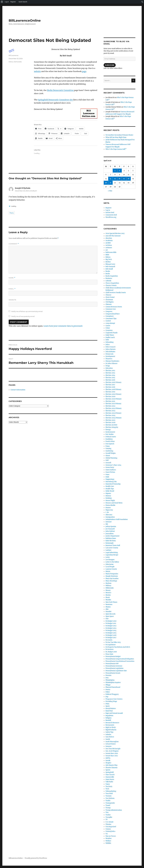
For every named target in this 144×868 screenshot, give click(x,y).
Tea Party (109, 786)
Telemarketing (111, 791)
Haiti (107, 477)
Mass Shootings (111, 581)
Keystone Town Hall (113, 545)
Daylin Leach (110, 337)
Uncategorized (111, 827)
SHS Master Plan (111, 765)
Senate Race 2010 (112, 753)
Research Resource (112, 723)
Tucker (108, 815)
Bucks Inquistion (112, 276)
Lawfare (108, 550)
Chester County (111, 285)
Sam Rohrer (110, 737)
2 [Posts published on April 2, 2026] (119, 171)
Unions (108, 829)
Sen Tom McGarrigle (113, 749)
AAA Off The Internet (113, 236)
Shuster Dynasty (111, 768)
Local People (110, 567)
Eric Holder (110, 434)
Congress (109, 311)
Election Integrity (112, 427)
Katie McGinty (111, 541)
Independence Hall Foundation (117, 519)
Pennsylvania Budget (113, 656)
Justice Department (112, 536)
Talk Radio (109, 782)
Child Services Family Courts (116, 293)
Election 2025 (110, 420)
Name (12, 278)
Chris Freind (110, 297)
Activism (109, 245)
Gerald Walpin (111, 453)
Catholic (108, 281)
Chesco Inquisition (112, 283)
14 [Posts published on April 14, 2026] (110, 179)
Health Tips (110, 489)
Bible (107, 255)
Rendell (108, 720)
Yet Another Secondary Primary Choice (119, 135)
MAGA (108, 571)
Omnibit (108, 612)
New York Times (111, 602)
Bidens (108, 257)
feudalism (109, 439)
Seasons (109, 746)
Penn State (109, 654)
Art (107, 250)
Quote (108, 706)
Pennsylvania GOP (112, 664)
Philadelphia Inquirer (113, 682)
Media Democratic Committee (60, 90)
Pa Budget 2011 (111, 623)
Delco (11, 62)
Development (110, 356)
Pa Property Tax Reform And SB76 (118, 647)
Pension (108, 675)
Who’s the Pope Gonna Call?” (116, 149)
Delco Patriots (111, 349)
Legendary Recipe (112, 555)
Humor (108, 508)
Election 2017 (110, 385)
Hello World (110, 491)
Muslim (108, 600)
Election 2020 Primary (113, 399)
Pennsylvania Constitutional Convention (120, 661)
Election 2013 (110, 373)
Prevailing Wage (111, 701)
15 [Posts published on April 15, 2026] (115, 179)
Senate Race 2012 (112, 756)
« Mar (110, 191)
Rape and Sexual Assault (114, 713)
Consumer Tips (111, 319)
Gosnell (108, 463)
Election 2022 (110, 406)
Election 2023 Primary (113, 413)
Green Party (110, 467)
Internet (109, 522)
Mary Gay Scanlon (112, 578)
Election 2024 (110, 415)
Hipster (108, 493)
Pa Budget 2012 (111, 626)
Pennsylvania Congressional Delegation (120, 659)
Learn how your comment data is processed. (63, 326)
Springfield (110, 772)
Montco (108, 593)
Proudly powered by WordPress (36, 858)
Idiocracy (109, 515)
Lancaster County (112, 548)
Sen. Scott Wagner (112, 751)
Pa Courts (109, 640)
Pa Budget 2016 (111, 635)
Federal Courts (111, 437)
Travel (108, 805)
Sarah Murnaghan (112, 742)
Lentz (108, 557)
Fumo (108, 446)
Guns (107, 475)
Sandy (108, 739)
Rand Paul (109, 711)
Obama (108, 607)
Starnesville (110, 777)
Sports (108, 770)
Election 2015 (110, 378)
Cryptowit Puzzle (111, 333)
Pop (107, 697)
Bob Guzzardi (110, 267)
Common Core (111, 309)
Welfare (108, 841)
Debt (107, 340)
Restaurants (110, 725)
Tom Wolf (109, 794)
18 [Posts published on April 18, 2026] (128, 179)
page (84, 71)
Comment (14, 244)
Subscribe (110, 65)
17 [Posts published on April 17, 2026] (124, 179)
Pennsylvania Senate (113, 673)
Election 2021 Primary (113, 404)
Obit (107, 609)
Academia (109, 241)
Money (108, 590)
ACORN (108, 243)
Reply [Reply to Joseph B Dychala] (12, 213)
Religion (109, 718)
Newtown (109, 604)
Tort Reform (110, 798)
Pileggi (108, 685)
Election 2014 (110, 375)
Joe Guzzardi (110, 529)
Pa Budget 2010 (111, 621)
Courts (108, 326)
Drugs (108, 366)
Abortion (109, 238)
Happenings (110, 479)
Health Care (110, 486)
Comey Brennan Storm (114, 307)
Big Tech (109, 259)
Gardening (109, 451)
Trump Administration (114, 810)
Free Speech (110, 444)
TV (107, 820)
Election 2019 (110, 392)
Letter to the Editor (112, 562)
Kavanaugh (110, 543)
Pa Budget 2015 (111, 633)
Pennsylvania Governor (114, 666)
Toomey (108, 796)
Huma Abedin (110, 505)
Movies (108, 595)
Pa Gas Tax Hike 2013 (113, 642)
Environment (110, 432)
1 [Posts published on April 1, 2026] (115, 171)
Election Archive (111, 425)
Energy (108, 430)
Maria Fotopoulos (112, 574)
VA (107, 834)
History (108, 496)
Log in (108, 210)
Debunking (110, 342)
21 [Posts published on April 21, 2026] (110, 183)
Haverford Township (113, 484)
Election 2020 (110, 397)
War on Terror (111, 836)
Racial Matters (111, 708)
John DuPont (110, 531)
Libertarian (110, 564)
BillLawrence (13, 55)
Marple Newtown (112, 576)
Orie (107, 619)
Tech (107, 789)
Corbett (108, 321)
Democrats (18, 62)
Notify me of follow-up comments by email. (27, 311)
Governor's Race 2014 (113, 465)
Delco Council (110, 347)
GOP (107, 460)
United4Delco (110, 831)
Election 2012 (110, 371)
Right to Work (111, 727)
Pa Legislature (111, 645)
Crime (108, 328)
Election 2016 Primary (113, 382)
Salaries (108, 734)
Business (109, 278)
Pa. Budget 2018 (111, 652)
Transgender (110, 803)
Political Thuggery (112, 694)
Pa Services (110, 649)
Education (109, 368)
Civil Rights (110, 302)
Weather (109, 838)
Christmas (109, 300)
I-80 (107, 512)
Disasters (109, 359)
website (37, 71)
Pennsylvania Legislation (114, 668)
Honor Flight (110, 501)
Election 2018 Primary (113, 389)
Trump (108, 808)
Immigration (110, 517)
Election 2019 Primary (113, 394)
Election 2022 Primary (113, 408)
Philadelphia (110, 680)
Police (108, 692)
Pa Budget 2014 (111, 630)
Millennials (110, 588)
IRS (107, 524)
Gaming (108, 449)
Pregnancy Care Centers (114, 699)
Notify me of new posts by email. (23, 316)
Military (108, 586)
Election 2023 (110, 411)
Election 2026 (110, 423)
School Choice (111, 744)
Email (12, 289)
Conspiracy (110, 316)
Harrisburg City (111, 482)
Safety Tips (109, 732)
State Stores (110, 779)
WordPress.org (111, 217)
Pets (107, 678)
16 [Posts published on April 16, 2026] (120, 179)
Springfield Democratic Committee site (56, 100)
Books (108, 271)
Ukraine (108, 824)
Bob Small (109, 269)
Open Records (110, 614)
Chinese (108, 295)
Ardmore (109, 248)
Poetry (108, 690)
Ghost (108, 456)
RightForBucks (111, 730)
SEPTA (108, 758)
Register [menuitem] (13, 2)
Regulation (109, 716)
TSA (107, 812)
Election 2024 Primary (113, 418)
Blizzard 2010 (110, 264)
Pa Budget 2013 (111, 628)
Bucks (108, 274)
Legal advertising (112, 553)
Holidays (109, 498)
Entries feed (110, 213)
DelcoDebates (110, 352)
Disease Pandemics (112, 361)
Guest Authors (111, 470)
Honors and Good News (114, 503)
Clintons (109, 304)
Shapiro (108, 763)
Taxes (108, 784)
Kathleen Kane (111, 538)
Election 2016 (110, 380)
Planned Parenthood (113, 687)
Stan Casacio (110, 775)
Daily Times (110, 335)
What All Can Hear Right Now (116, 137)
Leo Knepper (110, 560)
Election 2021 (110, 401)
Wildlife (108, 843)
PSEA (107, 704)
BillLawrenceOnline (25, 20)
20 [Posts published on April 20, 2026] (106, 183)
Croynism (109, 330)
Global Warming (111, 458)
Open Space (110, 616)
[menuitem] (2, 2)
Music (108, 597)
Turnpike (109, 817)
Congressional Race (113, 314)
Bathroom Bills (111, 252)
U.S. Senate (109, 822)
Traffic (108, 801)
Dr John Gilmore (111, 363)
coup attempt (110, 323)
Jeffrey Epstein (111, 527)
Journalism (110, 534)
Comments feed (111, 215)
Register (109, 208)
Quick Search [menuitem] (23, 2)
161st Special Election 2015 (115, 233)
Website (12, 300)
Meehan (108, 583)
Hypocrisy (109, 510)
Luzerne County (111, 569)
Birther (108, 262)
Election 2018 (110, 387)
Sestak (108, 760)
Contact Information (18, 390)
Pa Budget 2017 (111, 638)
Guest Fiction (110, 472)
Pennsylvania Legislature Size (116, 671)
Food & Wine (110, 441)
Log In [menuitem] (7, 2)
